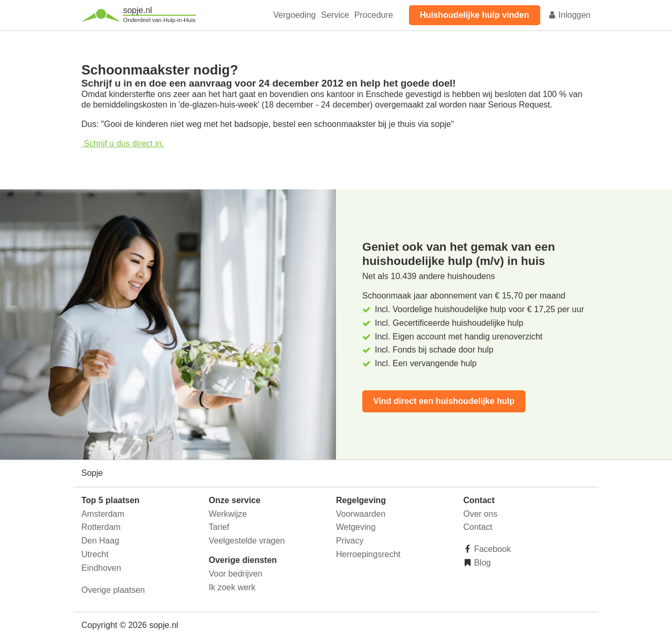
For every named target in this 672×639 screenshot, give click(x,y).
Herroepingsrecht (368, 554)
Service (335, 15)
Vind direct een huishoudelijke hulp (444, 401)
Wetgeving (356, 527)
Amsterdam (103, 514)
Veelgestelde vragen (247, 541)
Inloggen (569, 15)
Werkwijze (228, 514)
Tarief (219, 527)
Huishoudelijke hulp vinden (475, 15)
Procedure (374, 15)
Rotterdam (101, 527)
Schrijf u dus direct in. (123, 143)
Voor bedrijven (236, 574)
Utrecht (95, 554)
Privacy (350, 541)
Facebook (492, 549)
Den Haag (100, 541)
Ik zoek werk (232, 587)
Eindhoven (101, 568)
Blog (481, 563)
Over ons (481, 514)
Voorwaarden (361, 514)
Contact (478, 527)
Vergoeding (295, 15)
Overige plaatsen (113, 590)
